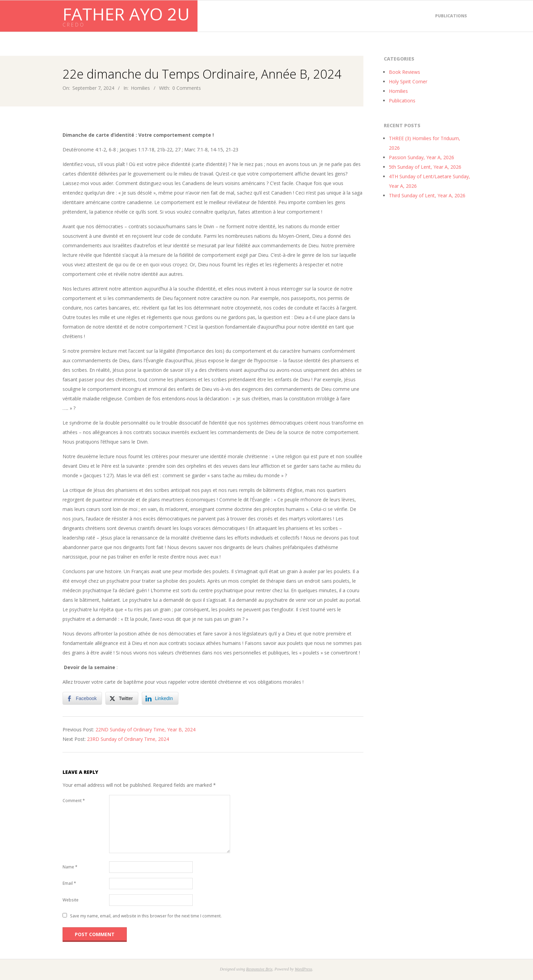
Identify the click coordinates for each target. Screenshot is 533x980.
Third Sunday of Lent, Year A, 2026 (427, 195)
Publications (451, 16)
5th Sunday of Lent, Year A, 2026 (425, 167)
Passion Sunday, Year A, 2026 (422, 157)
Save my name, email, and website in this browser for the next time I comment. (146, 916)
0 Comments (187, 88)
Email (69, 883)
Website (71, 900)
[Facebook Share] (82, 698)
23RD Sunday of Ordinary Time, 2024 (128, 739)
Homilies (140, 88)
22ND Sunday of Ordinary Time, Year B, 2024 (145, 729)
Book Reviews (405, 72)
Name (70, 867)
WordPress (303, 969)
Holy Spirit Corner (408, 81)
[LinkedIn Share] (160, 698)
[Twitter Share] (122, 698)
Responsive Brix (259, 969)
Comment (74, 801)
